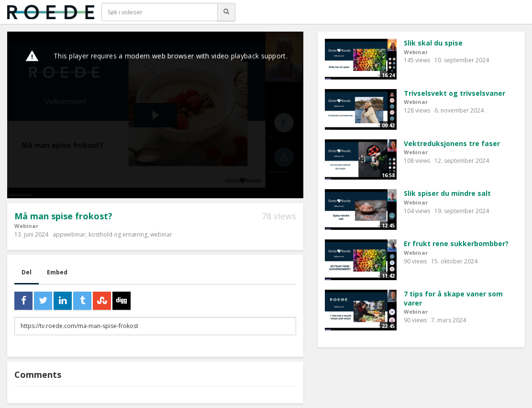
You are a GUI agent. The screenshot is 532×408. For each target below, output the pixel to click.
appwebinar (69, 234)
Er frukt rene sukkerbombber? (456, 244)
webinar (161, 234)
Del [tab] (27, 272)
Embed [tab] (57, 272)
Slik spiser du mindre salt (447, 193)
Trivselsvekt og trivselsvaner (454, 93)
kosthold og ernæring (118, 234)
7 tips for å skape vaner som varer (453, 298)
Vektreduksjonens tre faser (452, 143)
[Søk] (226, 12)
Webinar (26, 226)
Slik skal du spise (433, 43)
